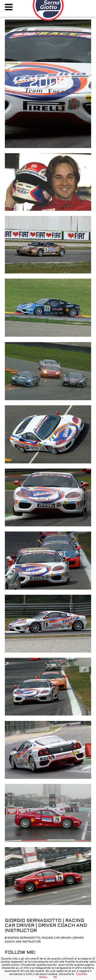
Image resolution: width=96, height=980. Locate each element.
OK (55, 977)
